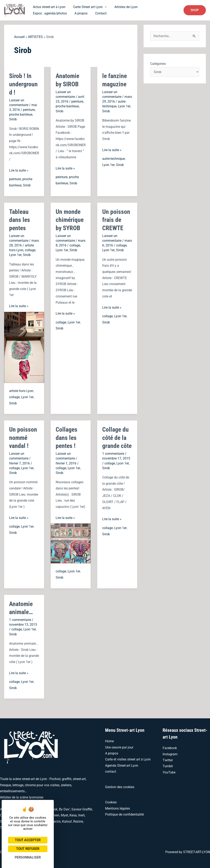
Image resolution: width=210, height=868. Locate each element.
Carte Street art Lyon (86, 7)
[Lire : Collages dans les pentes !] (71, 542)
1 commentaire (113, 452)
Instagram (170, 753)
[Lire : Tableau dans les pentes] (24, 346)
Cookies (111, 801)
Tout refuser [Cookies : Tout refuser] (28, 849)
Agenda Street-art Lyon (122, 764)
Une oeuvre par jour (119, 746)
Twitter (168, 759)
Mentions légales (118, 807)
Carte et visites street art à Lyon (128, 758)
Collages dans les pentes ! (67, 437)
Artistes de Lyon (123, 7)
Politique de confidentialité (124, 813)
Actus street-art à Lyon (49, 7)
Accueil (19, 37)
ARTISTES (35, 37)
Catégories (158, 64)
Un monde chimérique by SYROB (70, 219)
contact (111, 770)
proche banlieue (21, 114)
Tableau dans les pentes (20, 219)
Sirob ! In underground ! (23, 84)
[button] (195, 10)
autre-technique (113, 158)
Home (109, 740)
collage (30, 249)
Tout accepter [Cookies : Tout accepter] (28, 840)
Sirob (13, 119)
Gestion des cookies (120, 786)
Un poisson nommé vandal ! (23, 437)
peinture (29, 109)
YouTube (169, 771)
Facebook (170, 746)
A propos (39, 14)
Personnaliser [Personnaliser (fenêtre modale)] (28, 857)
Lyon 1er (124, 106)
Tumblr (168, 765)
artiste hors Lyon (21, 390)
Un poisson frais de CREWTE (116, 219)
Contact (58, 14)
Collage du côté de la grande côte (117, 437)
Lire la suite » (19, 170)
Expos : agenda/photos (158, 7)
